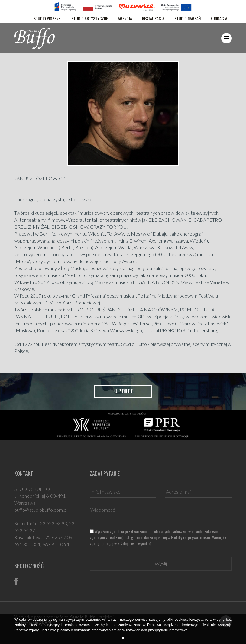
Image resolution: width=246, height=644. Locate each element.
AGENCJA (125, 18)
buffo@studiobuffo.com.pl (41, 510)
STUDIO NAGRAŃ (188, 18)
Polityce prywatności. (191, 537)
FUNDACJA (219, 18)
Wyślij (161, 563)
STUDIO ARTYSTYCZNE (90, 18)
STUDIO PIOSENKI (47, 18)
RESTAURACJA (153, 18)
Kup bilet (123, 391)
